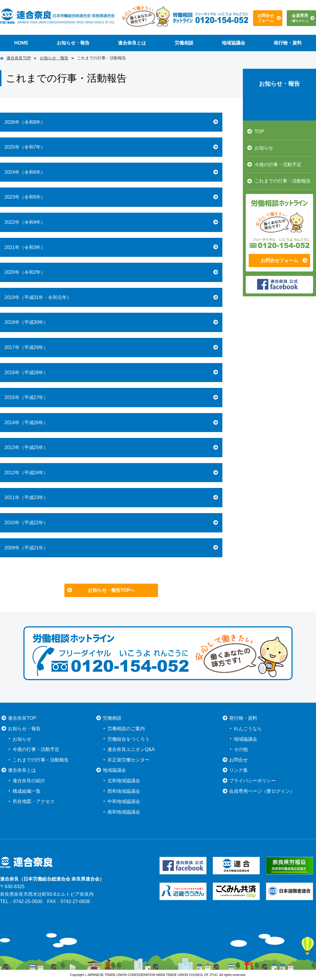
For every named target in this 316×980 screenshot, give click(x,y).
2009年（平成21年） (26, 548)
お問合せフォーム (266, 18)
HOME (21, 43)
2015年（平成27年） (26, 397)
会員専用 (300, 18)
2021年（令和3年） (25, 247)
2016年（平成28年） (26, 373)
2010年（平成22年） (26, 523)
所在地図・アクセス (34, 801)
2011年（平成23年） (26, 497)
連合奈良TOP (19, 58)
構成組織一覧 (27, 791)
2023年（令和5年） (25, 197)
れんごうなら (248, 729)
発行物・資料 (288, 43)
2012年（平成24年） (26, 473)
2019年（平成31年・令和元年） (38, 297)
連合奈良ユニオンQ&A (131, 749)
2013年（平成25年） (26, 447)
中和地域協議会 (124, 801)
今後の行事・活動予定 (278, 165)
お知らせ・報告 (73, 43)
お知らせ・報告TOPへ (111, 590)
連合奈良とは (132, 43)
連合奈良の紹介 (29, 781)
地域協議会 (233, 43)
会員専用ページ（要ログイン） (262, 791)
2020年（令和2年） (25, 272)
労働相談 (184, 43)
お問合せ (238, 760)
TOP (259, 131)
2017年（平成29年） (26, 347)
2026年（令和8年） (25, 122)
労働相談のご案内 (126, 729)
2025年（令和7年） (25, 147)
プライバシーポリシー (253, 781)
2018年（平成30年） (26, 322)
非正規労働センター (128, 760)
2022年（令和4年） (25, 222)
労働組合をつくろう (128, 739)
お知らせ (264, 148)
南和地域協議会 (124, 812)
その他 (241, 749)
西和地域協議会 (124, 791)
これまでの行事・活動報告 (283, 181)
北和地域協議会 (124, 781)
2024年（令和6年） (25, 172)
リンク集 (238, 770)
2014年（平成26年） (26, 423)
